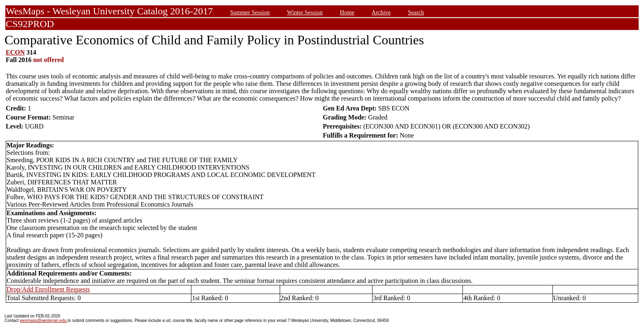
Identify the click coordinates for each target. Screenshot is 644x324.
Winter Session (305, 12)
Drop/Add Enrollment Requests (48, 289)
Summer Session (250, 12)
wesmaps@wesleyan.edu (44, 321)
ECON (15, 52)
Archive (381, 12)
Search (416, 12)
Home (347, 12)
